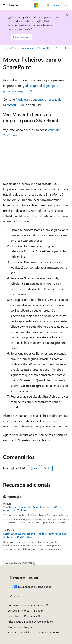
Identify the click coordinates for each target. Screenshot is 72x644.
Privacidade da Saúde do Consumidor (30, 621)
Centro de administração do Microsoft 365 (34, 48)
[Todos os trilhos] (6, 48)
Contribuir (14, 616)
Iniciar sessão (61, 5)
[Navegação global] (4, 5)
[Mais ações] (66, 48)
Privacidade (31, 616)
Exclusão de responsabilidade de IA (28, 605)
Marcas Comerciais (19, 632)
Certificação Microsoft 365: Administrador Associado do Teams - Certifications (35, 535)
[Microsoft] (36, 5)
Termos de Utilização (20, 627)
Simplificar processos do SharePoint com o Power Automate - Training (33, 509)
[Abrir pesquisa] (48, 5)
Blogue (38, 611)
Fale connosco (22, 37)
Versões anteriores (18, 611)
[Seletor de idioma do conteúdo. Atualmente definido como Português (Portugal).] (24, 578)
